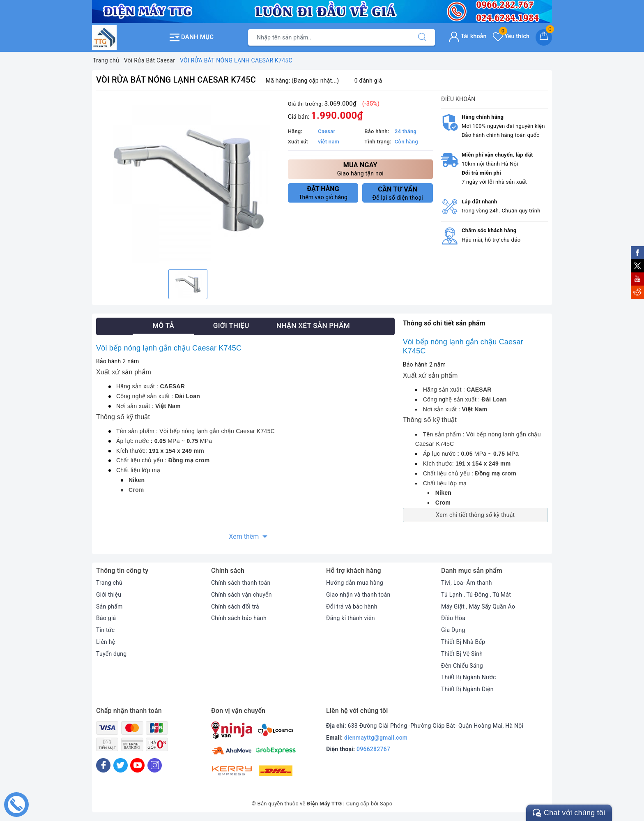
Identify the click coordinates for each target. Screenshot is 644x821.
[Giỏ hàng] (544, 37)
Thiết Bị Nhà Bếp (463, 642)
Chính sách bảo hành (239, 618)
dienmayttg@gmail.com (376, 738)
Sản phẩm (109, 607)
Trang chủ (109, 583)
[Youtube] (137, 765)
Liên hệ (106, 642)
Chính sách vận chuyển (241, 595)
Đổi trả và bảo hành (352, 607)
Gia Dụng (453, 630)
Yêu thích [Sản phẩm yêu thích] (511, 36)
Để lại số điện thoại (398, 193)
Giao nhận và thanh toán (358, 595)
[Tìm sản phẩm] (329, 37)
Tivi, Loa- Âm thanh (467, 583)
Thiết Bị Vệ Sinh (462, 654)
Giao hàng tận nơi (360, 169)
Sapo (386, 804)
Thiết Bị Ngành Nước (469, 677)
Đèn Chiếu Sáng (462, 666)
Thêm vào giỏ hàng (323, 193)
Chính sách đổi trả (235, 607)
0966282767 (373, 749)
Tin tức (105, 630)
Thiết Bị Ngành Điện (467, 689)
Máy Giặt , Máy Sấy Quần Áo (478, 607)
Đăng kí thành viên (351, 618)
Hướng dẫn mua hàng (355, 583)
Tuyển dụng (111, 654)
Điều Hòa (453, 618)
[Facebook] (103, 765)
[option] (188, 181)
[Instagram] (155, 765)
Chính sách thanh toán (241, 583)
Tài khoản (468, 36)
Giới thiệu (109, 595)
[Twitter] (121, 765)
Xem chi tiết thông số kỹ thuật (475, 515)
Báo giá (106, 618)
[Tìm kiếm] (422, 37)
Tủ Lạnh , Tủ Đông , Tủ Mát (476, 595)
